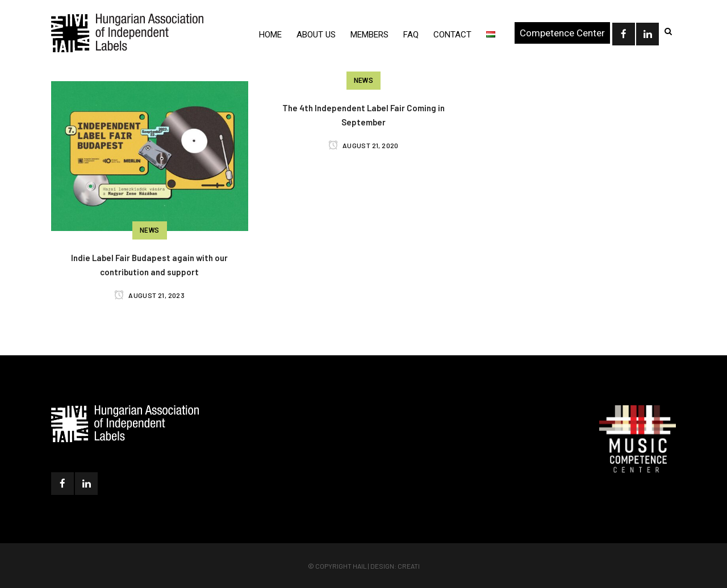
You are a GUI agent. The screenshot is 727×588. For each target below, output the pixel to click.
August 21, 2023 (149, 295)
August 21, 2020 (363, 145)
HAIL (360, 566)
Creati (409, 566)
